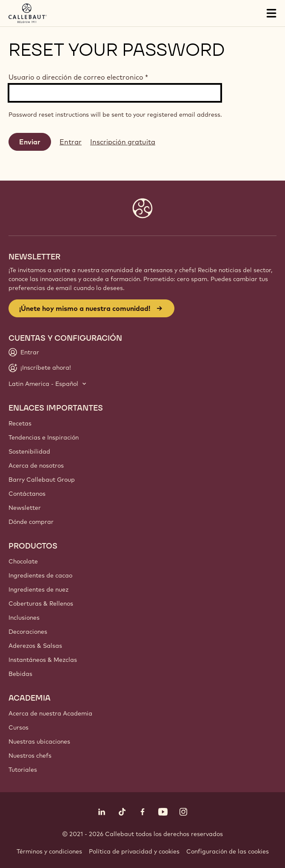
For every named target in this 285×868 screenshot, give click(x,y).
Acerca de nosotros (36, 466)
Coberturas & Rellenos (41, 604)
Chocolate (23, 561)
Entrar (71, 142)
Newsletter (25, 508)
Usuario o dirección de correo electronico (78, 77)
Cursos (19, 727)
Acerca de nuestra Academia (50, 713)
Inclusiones (24, 618)
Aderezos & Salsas (35, 646)
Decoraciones (28, 632)
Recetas (20, 423)
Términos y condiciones (49, 851)
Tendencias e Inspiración (44, 437)
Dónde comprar (31, 522)
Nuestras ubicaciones (39, 742)
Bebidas (20, 674)
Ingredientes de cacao (40, 575)
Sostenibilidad (29, 451)
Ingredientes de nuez (38, 589)
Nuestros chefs (30, 756)
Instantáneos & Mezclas (43, 660)
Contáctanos (27, 494)
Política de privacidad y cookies (134, 851)
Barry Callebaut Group (42, 480)
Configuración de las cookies (228, 851)
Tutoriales (23, 770)
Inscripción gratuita (123, 142)
